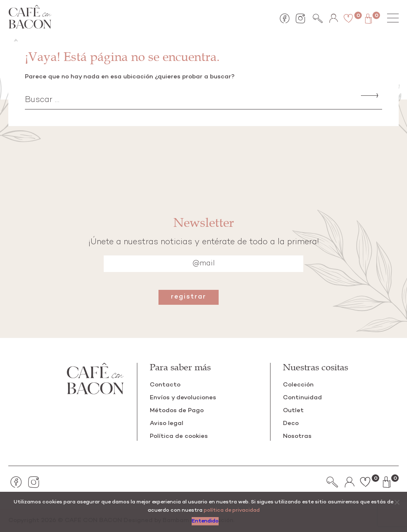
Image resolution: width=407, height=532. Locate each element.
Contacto (165, 385)
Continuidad (302, 398)
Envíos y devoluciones (183, 398)
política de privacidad (232, 511)
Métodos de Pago (177, 411)
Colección (298, 385)
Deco (291, 423)
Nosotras (297, 436)
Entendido (206, 522)
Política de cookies (179, 436)
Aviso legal (167, 423)
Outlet (293, 411)
